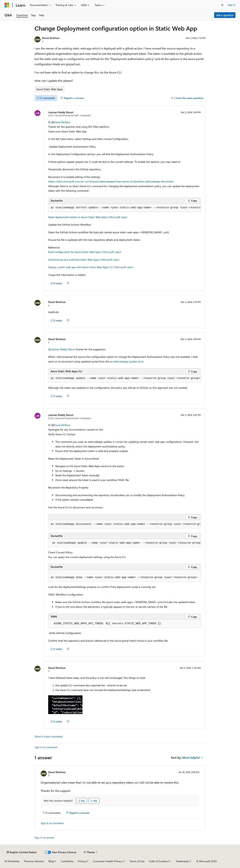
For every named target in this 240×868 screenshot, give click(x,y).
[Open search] (222, 5)
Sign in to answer (44, 838)
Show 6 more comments (49, 737)
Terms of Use (137, 861)
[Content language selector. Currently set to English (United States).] (22, 852)
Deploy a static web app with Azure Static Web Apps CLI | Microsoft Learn (91, 267)
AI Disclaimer (12, 861)
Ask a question (225, 15)
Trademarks (182, 861)
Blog (51, 861)
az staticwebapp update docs (127, 361)
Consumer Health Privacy (108, 861)
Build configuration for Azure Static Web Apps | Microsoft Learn (85, 252)
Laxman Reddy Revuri (61, 112)
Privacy (82, 861)
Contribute (67, 861)
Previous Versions (34, 861)
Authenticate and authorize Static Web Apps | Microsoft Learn (84, 260)
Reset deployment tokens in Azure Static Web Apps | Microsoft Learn (88, 217)
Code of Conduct (159, 861)
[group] (124, 208)
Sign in (232, 5)
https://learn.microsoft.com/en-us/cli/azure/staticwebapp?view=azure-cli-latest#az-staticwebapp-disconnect (111, 181)
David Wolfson (51, 38)
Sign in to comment (46, 747)
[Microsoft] (7, 5)
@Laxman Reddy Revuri (62, 349)
